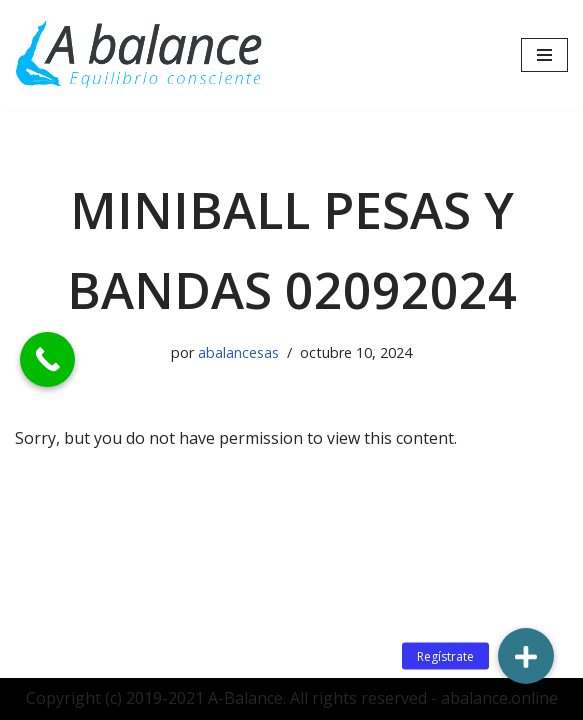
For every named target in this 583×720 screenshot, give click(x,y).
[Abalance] (140, 55)
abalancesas (238, 352)
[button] (526, 656)
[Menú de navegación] (544, 55)
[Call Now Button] (47, 359)
